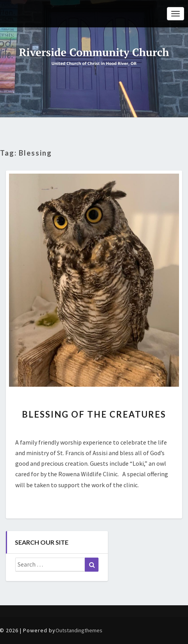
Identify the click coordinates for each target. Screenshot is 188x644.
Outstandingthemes (79, 630)
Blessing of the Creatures (94, 414)
